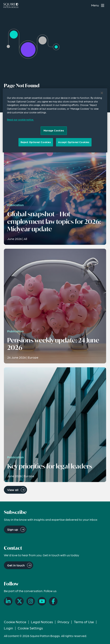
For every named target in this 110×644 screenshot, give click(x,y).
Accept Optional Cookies (74, 142)
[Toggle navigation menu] (98, 5)
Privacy (63, 622)
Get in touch (16, 565)
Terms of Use (84, 622)
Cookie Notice (15, 622)
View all (13, 490)
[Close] (102, 93)
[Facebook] (53, 601)
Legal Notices (42, 622)
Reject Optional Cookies (36, 142)
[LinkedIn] (8, 601)
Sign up (13, 529)
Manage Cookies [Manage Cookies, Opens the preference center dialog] (54, 130)
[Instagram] (31, 601)
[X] (19, 601)
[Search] (86, 5)
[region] (55, 120)
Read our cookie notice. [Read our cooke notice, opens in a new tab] (20, 120)
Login (8, 628)
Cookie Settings (30, 628)
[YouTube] (42, 601)
